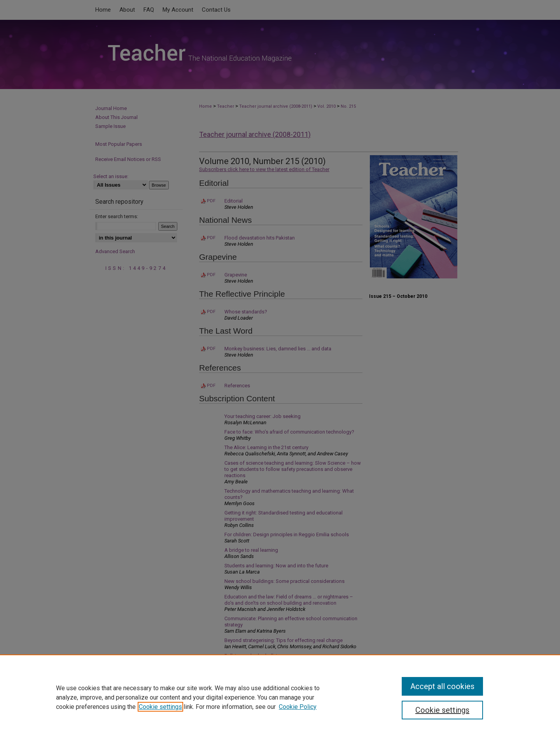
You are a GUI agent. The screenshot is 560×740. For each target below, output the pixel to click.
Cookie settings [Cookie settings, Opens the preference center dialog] (442, 710)
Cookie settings (160, 707)
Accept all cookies (442, 686)
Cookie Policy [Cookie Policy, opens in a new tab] (298, 707)
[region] (280, 697)
